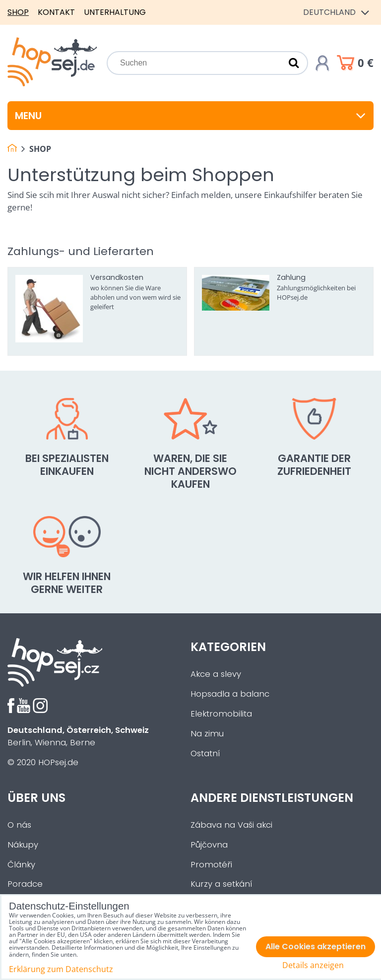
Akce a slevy (216, 674)
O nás (19, 825)
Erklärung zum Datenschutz (61, 969)
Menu (190, 116)
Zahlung (291, 277)
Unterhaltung (115, 12)
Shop (18, 12)
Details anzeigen (313, 965)
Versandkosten (117, 277)
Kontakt (56, 12)
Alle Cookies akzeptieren (316, 947)
